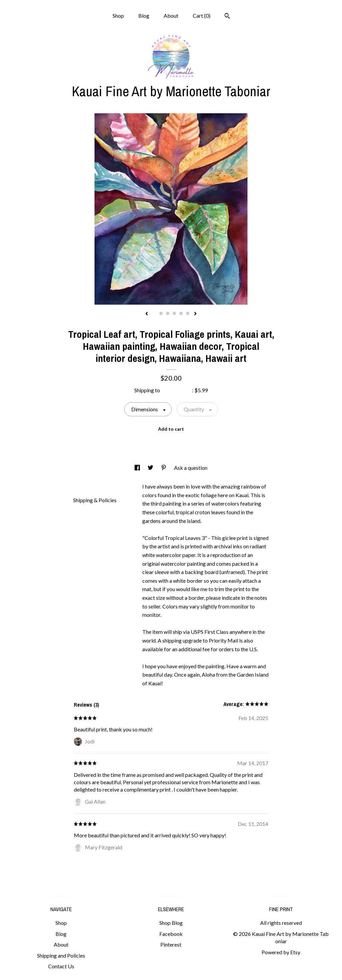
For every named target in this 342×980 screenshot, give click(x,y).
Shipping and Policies (61, 955)
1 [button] (154, 313)
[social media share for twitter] (151, 468)
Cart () (202, 16)
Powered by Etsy (281, 952)
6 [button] (188, 313)
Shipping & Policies (95, 500)
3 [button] (168, 313)
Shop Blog (171, 923)
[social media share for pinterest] (164, 468)
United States (177, 390)
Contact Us (61, 966)
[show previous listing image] (147, 314)
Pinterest (171, 944)
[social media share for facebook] (138, 468)
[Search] (227, 17)
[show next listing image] (195, 314)
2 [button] (161, 313)
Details (84, 486)
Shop (118, 16)
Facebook (171, 934)
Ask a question (191, 468)
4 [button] (174, 313)
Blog (144, 16)
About (171, 16)
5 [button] (181, 313)
